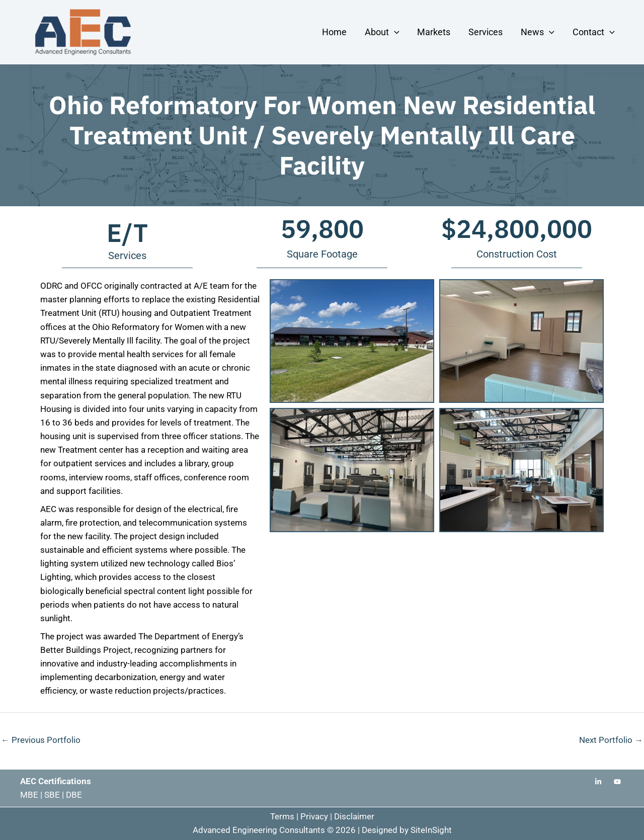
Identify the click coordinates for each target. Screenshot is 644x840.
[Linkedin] (598, 782)
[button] (394, 32)
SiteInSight (431, 830)
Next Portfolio (611, 740)
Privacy (314, 816)
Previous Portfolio (41, 740)
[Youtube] (617, 782)
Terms (282, 816)
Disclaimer (354, 816)
